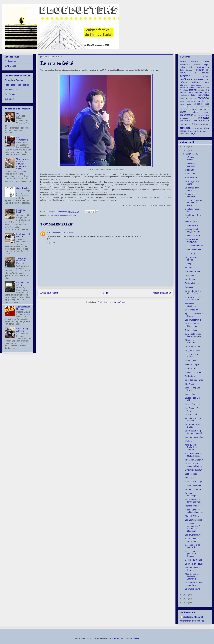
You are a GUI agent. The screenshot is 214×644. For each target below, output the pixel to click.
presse (197, 115)
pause (207, 107)
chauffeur (206, 73)
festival (193, 90)
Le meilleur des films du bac (192, 325)
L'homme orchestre (194, 372)
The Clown (190, 478)
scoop (193, 131)
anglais (207, 65)
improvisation (204, 95)
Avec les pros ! (192, 221)
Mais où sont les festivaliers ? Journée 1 (192, 576)
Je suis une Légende (190, 195)
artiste (57, 215)
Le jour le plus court (194, 564)
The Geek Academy (194, 460)
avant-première (203, 67)
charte (194, 73)
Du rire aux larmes (193, 250)
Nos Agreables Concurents (192, 241)
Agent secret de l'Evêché (23, 308)
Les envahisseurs (22, 139)
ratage (187, 124)
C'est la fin (190, 170)
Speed (19, 113)
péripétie (183, 109)
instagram (192, 99)
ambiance (185, 65)
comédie (206, 76)
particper (201, 107)
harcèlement (184, 95)
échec (207, 85)
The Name (190, 384)
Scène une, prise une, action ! (193, 546)
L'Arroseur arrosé (193, 271)
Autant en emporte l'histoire (193, 419)
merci (207, 104)
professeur (184, 118)
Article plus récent (49, 293)
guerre (207, 93)
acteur (51, 215)
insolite (184, 98)
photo (183, 112)
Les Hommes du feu (194, 437)
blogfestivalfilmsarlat (193, 617)
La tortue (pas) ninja (194, 380)
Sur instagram (11, 61)
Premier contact (192, 506)
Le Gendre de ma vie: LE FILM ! (193, 292)
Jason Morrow (117, 638)
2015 (186, 603)
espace (199, 87)
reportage (199, 128)
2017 (186, 595)
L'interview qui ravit (194, 470)
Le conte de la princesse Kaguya (191, 554)
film (208, 90)
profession (204, 118)
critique (196, 82)
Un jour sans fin (192, 225)
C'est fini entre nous (194, 246)
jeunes (183, 101)
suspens (206, 131)
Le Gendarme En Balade (193, 426)
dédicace (184, 85)
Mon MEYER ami (193, 516)
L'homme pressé (192, 236)
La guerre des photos (191, 259)
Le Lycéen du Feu (193, 346)
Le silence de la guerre (192, 189)
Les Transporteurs (193, 320)
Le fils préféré (191, 361)
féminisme (184, 90)
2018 (186, 150)
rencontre (72, 215)
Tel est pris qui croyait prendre (193, 231)
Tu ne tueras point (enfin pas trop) (193, 501)
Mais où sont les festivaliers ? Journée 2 (192, 447)
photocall (195, 112)
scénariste (185, 131)
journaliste (201, 101)
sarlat (207, 128)
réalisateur (196, 124)
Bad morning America (22, 330)
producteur (205, 115)
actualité (206, 62)
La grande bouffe (21, 211)
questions (204, 121)
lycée (189, 104)
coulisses (198, 79)
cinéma (185, 76)
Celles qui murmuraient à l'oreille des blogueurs (193, 527)
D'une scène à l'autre (191, 356)
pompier (207, 112)
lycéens (198, 104)
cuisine (207, 82)
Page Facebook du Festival (17, 85)
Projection (189, 287)
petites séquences (199, 109)
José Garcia (191, 101)
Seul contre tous (192, 310)
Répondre (51, 243)
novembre (190, 154)
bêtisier (200, 70)
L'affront (189, 441)
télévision (183, 134)
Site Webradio (11, 94)
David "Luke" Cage (193, 482)
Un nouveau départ (194, 485)
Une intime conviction (191, 165)
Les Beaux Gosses (193, 520)
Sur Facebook (11, 66)
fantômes (206, 87)
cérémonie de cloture (191, 159)
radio (182, 124)
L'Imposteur (190, 368)
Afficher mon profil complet (192, 621)
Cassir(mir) (190, 254)
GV (48, 233)
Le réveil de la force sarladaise (194, 584)
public (195, 121)
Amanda (189, 268)
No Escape (190, 174)
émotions (192, 87)
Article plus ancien (162, 293)
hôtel (193, 95)
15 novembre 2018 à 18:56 (62, 233)
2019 (186, 147)
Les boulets (190, 394)
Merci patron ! (191, 275)
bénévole (190, 70)
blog (208, 70)
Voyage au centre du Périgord (21, 261)
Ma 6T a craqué (192, 364)
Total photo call (192, 330)
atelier (191, 67)
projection (185, 121)
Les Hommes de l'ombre (192, 569)
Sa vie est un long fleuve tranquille (193, 335)
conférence (186, 79)
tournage (191, 133)
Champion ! (190, 264)
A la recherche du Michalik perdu (193, 455)
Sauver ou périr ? (193, 414)
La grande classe (193, 350)
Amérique (197, 65)
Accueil (105, 293)
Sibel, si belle (191, 474)
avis (182, 70)
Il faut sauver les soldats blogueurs (194, 511)
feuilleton (201, 90)
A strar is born (191, 178)
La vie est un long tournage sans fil (193, 432)
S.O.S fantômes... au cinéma (193, 540)
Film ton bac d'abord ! (190, 341)
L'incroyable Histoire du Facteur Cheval (194, 203)
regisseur (206, 124)
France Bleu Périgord (14, 80)
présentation (187, 115)
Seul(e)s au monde (193, 560)
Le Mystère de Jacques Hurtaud (194, 465)
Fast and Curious (193, 283)
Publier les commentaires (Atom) (111, 302)
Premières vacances (190, 305)
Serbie (199, 131)
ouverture (193, 107)
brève (183, 73)
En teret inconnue (193, 489)
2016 (186, 599)
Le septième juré (192, 404)
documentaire (196, 85)
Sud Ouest (9, 99)
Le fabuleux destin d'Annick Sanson (194, 298)
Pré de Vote (190, 279)
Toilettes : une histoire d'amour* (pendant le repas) (23, 164)
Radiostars (190, 376)
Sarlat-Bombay (23, 188)
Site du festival (11, 90)
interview (64, 215)
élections (183, 87)
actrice (194, 62)
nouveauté (184, 107)
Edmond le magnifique (191, 494)
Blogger (136, 638)
